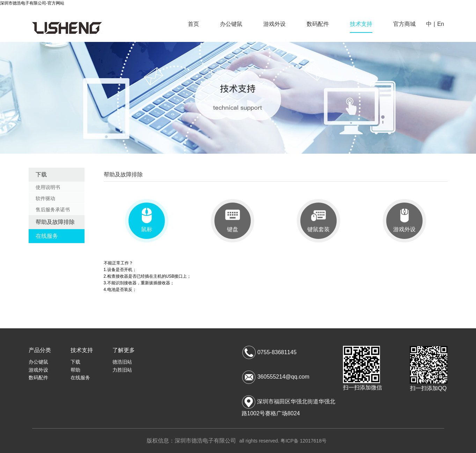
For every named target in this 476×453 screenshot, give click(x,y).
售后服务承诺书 (53, 210)
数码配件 (318, 24)
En (441, 24)
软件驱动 (45, 198)
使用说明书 (48, 187)
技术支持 (361, 24)
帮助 (75, 370)
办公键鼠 (231, 24)
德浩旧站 (122, 362)
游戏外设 (274, 24)
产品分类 (40, 350)
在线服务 (47, 236)
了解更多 (124, 350)
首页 (193, 24)
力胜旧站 (122, 370)
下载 (41, 174)
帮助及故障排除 (55, 222)
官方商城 (404, 24)
